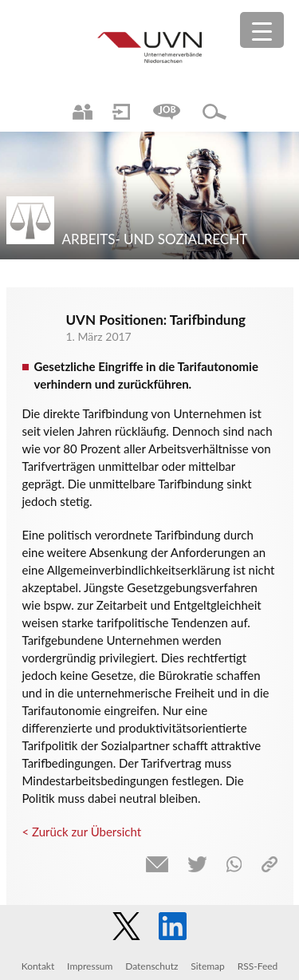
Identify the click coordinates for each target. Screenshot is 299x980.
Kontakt (38, 966)
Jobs (167, 112)
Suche (214, 112)
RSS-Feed (258, 966)
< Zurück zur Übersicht (82, 832)
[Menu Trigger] (262, 30)
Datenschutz (151, 966)
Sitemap (208, 966)
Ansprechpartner (83, 112)
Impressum (90, 966)
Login (121, 112)
